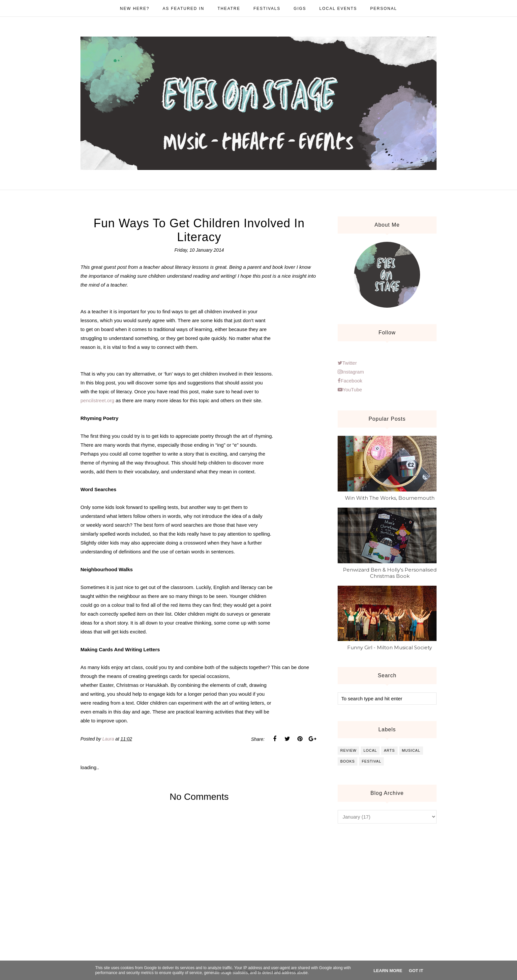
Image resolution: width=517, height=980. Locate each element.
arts (389, 750)
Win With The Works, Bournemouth (390, 498)
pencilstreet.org (97, 400)
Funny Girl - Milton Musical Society (390, 647)
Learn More (388, 971)
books (348, 761)
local (370, 750)
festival (371, 761)
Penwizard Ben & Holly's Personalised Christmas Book (390, 573)
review (348, 750)
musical (411, 750)
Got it (416, 971)
